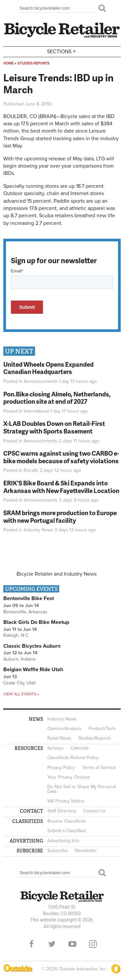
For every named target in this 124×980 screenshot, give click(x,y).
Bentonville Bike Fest (29, 598)
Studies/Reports (34, 63)
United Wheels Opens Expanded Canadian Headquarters (48, 368)
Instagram (93, 944)
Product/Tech (102, 729)
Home (8, 63)
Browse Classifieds (67, 821)
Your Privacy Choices (69, 777)
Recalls (31, 470)
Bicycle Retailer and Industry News (57, 574)
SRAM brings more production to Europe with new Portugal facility (60, 516)
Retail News (59, 738)
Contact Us (95, 811)
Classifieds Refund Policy (73, 758)
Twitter (52, 944)
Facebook (31, 944)
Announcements (41, 381)
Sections (62, 51)
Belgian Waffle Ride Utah (33, 670)
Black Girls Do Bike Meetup (36, 622)
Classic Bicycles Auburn (32, 646)
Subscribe (58, 851)
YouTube (72, 944)
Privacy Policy (61, 768)
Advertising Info (63, 841)
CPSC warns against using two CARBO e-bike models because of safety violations (61, 457)
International (36, 411)
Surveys (56, 748)
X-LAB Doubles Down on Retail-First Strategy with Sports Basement (54, 427)
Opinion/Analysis (64, 729)
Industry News (39, 530)
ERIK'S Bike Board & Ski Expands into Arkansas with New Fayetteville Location (61, 487)
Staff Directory (62, 811)
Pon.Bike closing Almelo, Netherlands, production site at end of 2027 (57, 398)
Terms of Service (99, 768)
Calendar (80, 748)
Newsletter (86, 851)
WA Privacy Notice (66, 801)
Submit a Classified (66, 831)
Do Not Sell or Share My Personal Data (82, 789)
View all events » (21, 694)
